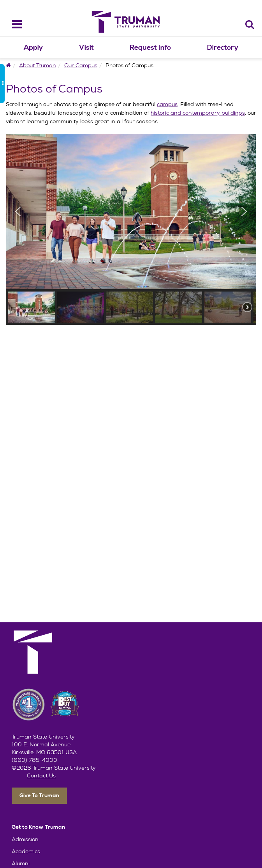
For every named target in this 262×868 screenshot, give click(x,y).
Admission (25, 839)
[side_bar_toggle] (2, 84)
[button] (18, 211)
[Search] (250, 24)
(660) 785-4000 (34, 760)
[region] (131, 229)
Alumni (21, 863)
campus (167, 104)
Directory (223, 48)
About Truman (38, 65)
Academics (26, 851)
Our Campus (81, 65)
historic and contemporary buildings (198, 113)
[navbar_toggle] (12, 24)
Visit (86, 48)
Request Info (150, 48)
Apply (33, 48)
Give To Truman (39, 796)
